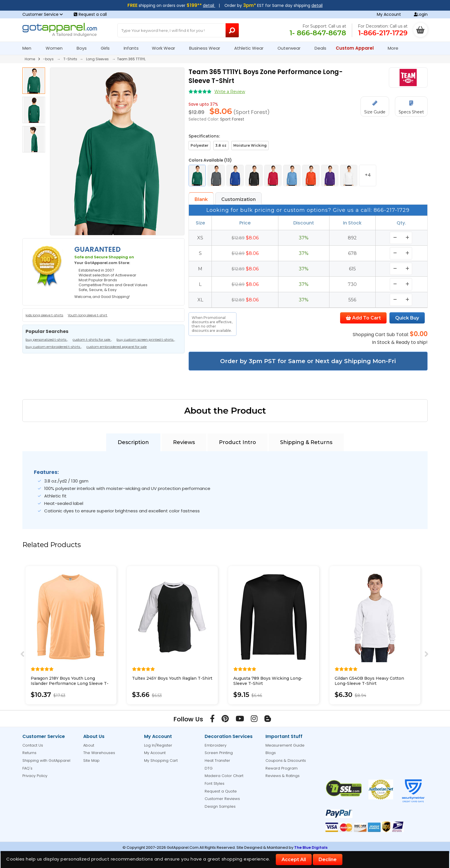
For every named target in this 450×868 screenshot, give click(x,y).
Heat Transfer (217, 761)
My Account (389, 14)
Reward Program (282, 768)
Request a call (90, 14)
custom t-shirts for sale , (92, 339)
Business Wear (207, 48)
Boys (84, 48)
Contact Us (33, 745)
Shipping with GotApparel (46, 761)
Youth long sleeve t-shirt (88, 315)
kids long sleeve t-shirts (44, 315)
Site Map (91, 761)
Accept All (294, 860)
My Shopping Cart (161, 761)
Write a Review (230, 92)
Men (29, 48)
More (395, 48)
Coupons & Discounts (286, 761)
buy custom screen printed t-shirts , (146, 339)
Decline (328, 860)
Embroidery (216, 745)
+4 (368, 175)
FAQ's (27, 768)
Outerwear (291, 48)
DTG (209, 768)
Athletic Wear (251, 48)
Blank (201, 199)
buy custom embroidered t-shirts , (54, 347)
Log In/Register (158, 745)
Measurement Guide (285, 745)
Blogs (271, 753)
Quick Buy (407, 318)
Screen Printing (219, 753)
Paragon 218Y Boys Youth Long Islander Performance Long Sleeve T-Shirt (70, 683)
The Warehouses (99, 753)
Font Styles (215, 783)
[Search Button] (232, 30)
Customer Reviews (222, 799)
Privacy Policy (35, 776)
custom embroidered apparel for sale (117, 347)
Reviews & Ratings (283, 776)
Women (57, 48)
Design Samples (220, 806)
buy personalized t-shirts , (47, 339)
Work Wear (166, 48)
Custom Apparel (357, 48)
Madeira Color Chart (224, 776)
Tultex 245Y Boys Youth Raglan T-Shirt (172, 678)
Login (421, 14)
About (89, 745)
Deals (320, 48)
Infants (133, 48)
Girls (108, 48)
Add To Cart (363, 318)
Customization (238, 199)
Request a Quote (221, 791)
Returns (29, 753)
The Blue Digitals (311, 847)
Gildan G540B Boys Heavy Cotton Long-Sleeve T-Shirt (369, 681)
